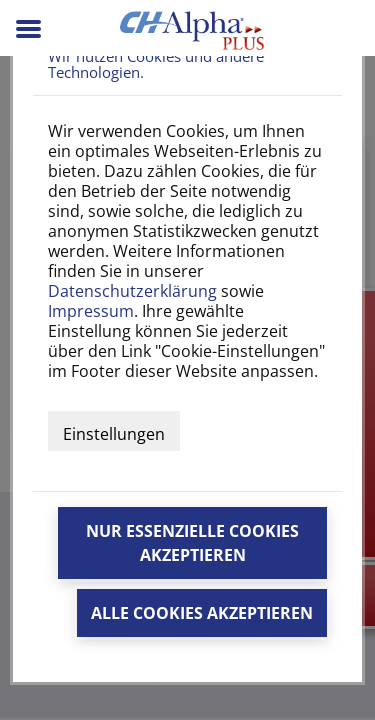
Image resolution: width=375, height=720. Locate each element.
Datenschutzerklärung (132, 291)
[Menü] (31, 35)
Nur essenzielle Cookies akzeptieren (192, 543)
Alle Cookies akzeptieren (202, 613)
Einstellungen (114, 434)
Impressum (91, 311)
